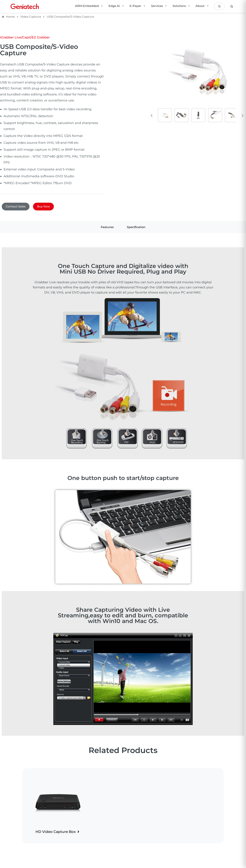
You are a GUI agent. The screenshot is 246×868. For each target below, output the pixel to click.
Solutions (181, 6)
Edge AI (116, 6)
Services (159, 6)
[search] (232, 6)
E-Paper (138, 6)
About (202, 6)
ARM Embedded (89, 6)
